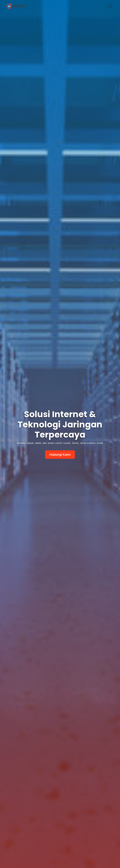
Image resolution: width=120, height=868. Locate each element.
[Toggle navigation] (110, 6)
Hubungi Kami (60, 455)
